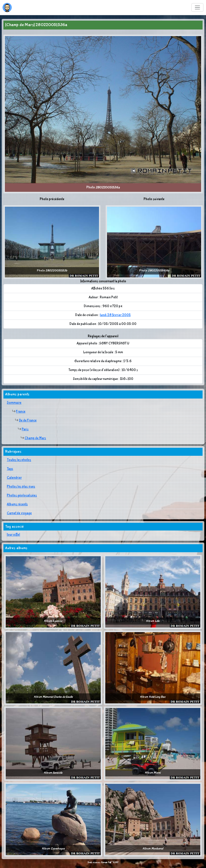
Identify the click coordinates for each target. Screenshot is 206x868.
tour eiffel (13, 535)
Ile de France (28, 421)
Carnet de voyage (19, 513)
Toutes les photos (19, 460)
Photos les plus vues (21, 487)
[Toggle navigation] (198, 8)
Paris (25, 429)
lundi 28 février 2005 (115, 315)
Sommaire (14, 403)
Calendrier (14, 478)
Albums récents (17, 504)
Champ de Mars (35, 438)
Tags (10, 469)
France (21, 412)
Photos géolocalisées (22, 496)
